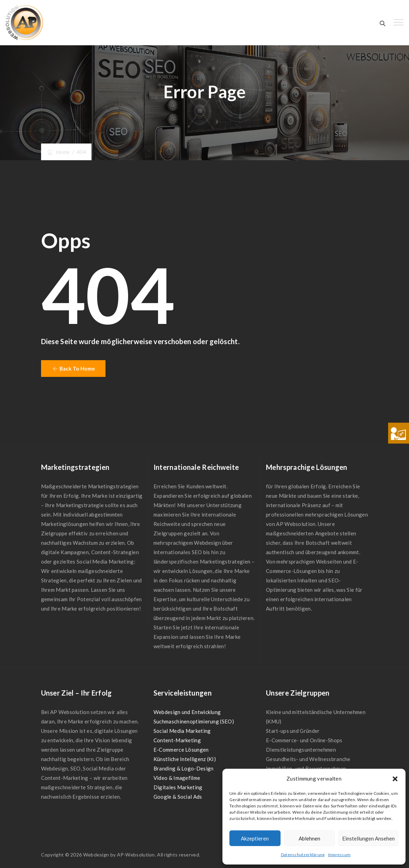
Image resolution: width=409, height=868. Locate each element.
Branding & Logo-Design (184, 768)
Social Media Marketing (182, 731)
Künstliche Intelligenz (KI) (185, 759)
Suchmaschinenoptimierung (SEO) (194, 721)
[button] (395, 779)
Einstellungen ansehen (368, 838)
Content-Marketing (177, 740)
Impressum (340, 855)
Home (58, 152)
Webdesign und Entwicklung (187, 712)
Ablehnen (309, 838)
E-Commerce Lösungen (181, 750)
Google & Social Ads (178, 797)
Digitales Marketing (178, 787)
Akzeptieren (255, 838)
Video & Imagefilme (177, 778)
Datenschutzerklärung (303, 855)
